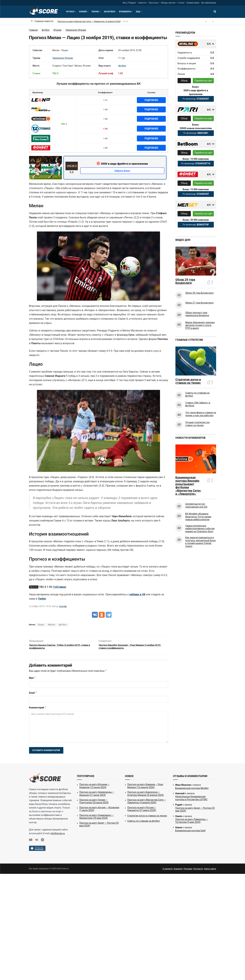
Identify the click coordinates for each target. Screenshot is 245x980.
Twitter (42, 599)
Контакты (198, 871)
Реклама (188, 871)
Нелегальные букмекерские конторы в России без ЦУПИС (191, 800)
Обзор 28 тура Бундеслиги (199, 293)
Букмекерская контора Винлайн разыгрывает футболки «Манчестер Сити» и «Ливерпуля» (188, 486)
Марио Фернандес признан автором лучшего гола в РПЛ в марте (200, 325)
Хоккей (83, 12)
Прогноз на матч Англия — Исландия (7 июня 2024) (99, 811)
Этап (101, 58)
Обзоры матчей (168, 3)
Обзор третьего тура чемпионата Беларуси (197, 314)
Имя (32, 680)
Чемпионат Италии (63, 58)
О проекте (168, 871)
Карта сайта (210, 871)
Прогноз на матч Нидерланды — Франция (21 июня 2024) (97, 796)
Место (36, 66)
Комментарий (38, 710)
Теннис (95, 12)
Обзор (184, 81)
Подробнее (151, 100)
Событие (37, 50)
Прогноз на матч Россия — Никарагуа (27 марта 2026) (142, 811)
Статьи (181, 3)
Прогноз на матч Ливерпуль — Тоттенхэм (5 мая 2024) (192, 823)
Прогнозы (153, 3)
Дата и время (106, 50)
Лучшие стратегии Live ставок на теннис (197, 424)
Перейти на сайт (203, 81)
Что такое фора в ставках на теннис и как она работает (201, 414)
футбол (63, 625)
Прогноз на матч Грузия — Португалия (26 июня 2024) (94, 803)
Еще (138, 12)
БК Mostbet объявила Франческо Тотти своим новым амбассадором (198, 517)
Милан (52, 625)
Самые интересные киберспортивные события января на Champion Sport (200, 529)
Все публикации (209, 3)
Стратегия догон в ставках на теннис (188, 381)
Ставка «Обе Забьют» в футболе (198, 404)
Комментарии (193, 3)
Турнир (37, 58)
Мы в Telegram (129, 3)
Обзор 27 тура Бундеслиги (199, 303)
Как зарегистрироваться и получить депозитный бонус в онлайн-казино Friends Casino (201, 542)
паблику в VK (137, 594)
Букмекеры (125, 12)
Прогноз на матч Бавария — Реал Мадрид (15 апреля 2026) (145, 788)
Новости (142, 3)
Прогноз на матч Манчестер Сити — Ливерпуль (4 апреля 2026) (86, 21)
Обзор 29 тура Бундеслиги (185, 281)
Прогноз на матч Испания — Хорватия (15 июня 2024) (94, 788)
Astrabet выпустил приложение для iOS (196, 505)
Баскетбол (110, 12)
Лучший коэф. (106, 73)
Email (33, 695)
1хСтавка (59, 587)
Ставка (37, 73)
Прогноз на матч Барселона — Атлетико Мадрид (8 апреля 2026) (146, 796)
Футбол (70, 12)
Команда (178, 871)
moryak (63, 606)
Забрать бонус (122, 171)
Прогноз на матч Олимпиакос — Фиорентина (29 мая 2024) (96, 819)
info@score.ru (58, 835)
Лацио (41, 625)
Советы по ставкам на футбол (197, 394)
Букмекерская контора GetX (190, 833)
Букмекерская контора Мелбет (192, 790)
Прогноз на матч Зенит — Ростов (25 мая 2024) (99, 826)
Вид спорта (105, 66)
